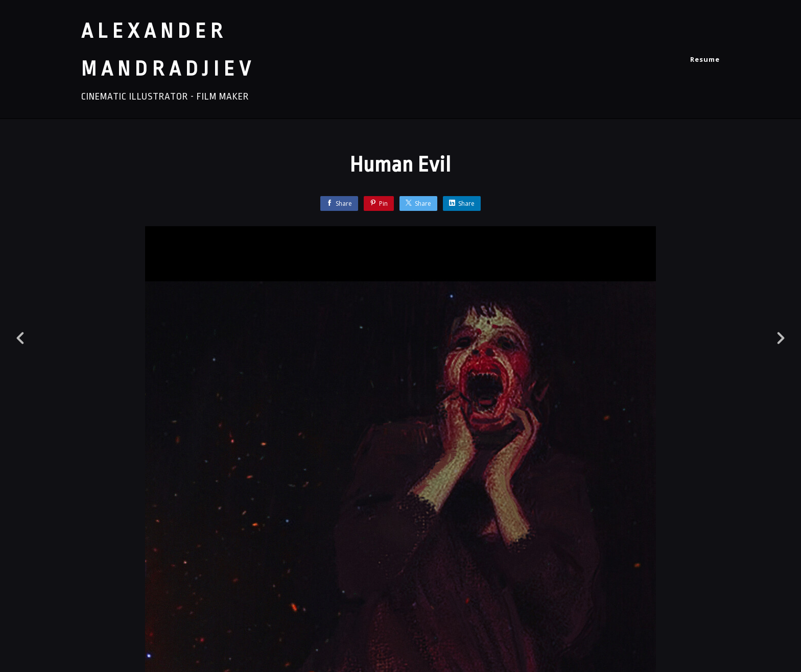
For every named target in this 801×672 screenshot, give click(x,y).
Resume (705, 59)
